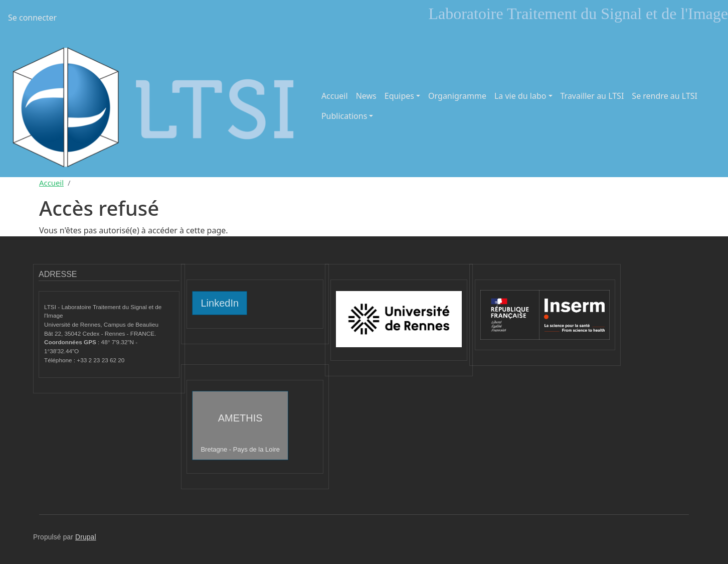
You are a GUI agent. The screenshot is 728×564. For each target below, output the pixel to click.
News (366, 96)
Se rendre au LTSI (665, 96)
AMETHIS (240, 433)
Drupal (86, 537)
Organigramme (457, 96)
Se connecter (32, 18)
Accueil (335, 96)
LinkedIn (220, 303)
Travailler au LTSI (592, 96)
